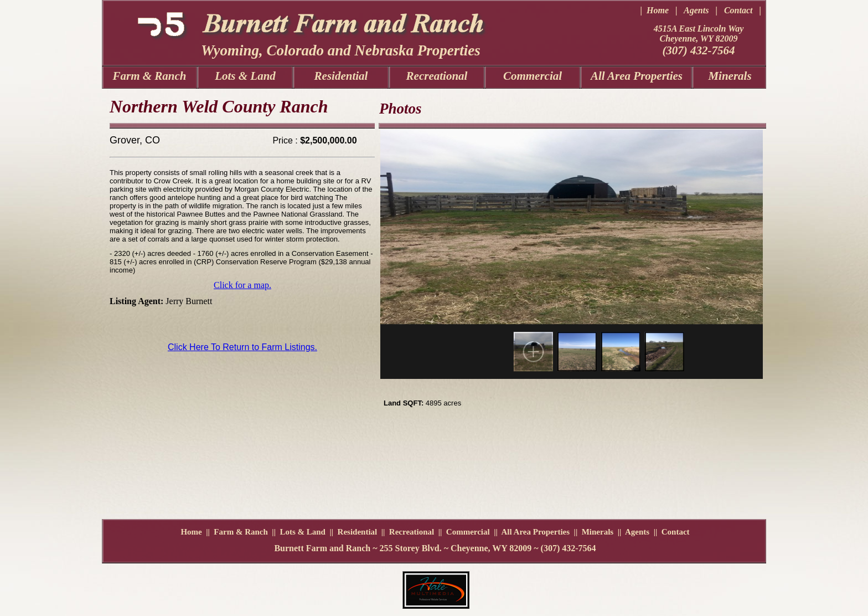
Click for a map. (242, 285)
